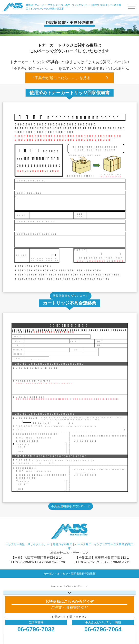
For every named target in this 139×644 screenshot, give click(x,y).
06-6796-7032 (36, 629)
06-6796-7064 (103, 629)
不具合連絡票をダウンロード (71, 506)
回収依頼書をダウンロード (71, 296)
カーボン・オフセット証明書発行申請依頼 (69, 574)
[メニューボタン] (131, 7)
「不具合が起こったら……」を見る (61, 78)
